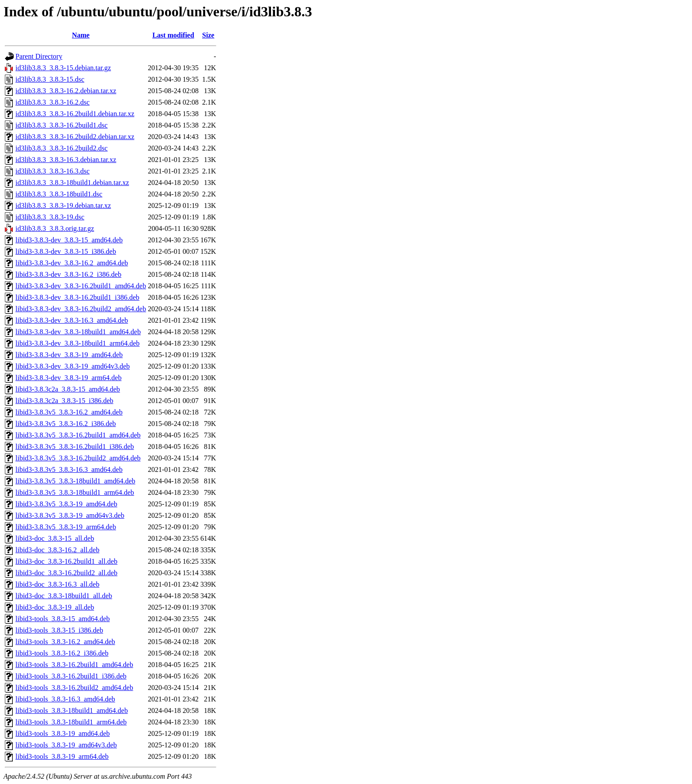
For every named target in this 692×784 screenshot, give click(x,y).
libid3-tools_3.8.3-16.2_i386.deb (62, 653)
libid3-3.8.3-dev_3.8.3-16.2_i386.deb (68, 274)
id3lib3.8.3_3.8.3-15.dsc (50, 79)
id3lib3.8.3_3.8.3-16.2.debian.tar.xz (66, 91)
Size (208, 35)
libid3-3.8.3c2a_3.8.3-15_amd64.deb (68, 389)
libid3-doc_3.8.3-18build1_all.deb (64, 596)
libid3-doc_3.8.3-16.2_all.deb (57, 550)
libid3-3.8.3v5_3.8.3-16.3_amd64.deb (69, 469)
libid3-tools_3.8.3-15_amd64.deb (63, 619)
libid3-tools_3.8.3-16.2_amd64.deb (65, 642)
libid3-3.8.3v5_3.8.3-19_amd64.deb (66, 504)
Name (81, 35)
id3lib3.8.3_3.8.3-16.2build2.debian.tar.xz (75, 137)
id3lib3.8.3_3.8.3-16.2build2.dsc (62, 148)
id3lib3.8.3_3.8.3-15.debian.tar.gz (63, 68)
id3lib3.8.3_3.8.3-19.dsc (50, 217)
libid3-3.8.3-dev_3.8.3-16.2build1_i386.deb (77, 297)
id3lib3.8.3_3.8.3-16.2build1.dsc (62, 125)
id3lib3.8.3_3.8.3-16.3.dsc (53, 171)
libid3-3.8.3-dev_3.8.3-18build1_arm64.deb (77, 343)
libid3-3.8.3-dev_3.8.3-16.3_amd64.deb (72, 320)
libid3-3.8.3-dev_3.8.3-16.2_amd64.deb (72, 263)
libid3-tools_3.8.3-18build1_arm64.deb (71, 722)
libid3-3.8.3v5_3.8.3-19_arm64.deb (66, 527)
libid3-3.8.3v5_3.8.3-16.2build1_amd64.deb (78, 435)
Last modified (173, 35)
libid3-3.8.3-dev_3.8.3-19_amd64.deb (69, 355)
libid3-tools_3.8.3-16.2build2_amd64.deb (74, 688)
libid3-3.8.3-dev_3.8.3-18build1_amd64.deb (78, 332)
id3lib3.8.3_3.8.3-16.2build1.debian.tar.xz (75, 114)
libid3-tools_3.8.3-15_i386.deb (59, 630)
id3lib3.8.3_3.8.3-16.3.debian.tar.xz (66, 160)
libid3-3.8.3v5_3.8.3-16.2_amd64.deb (69, 412)
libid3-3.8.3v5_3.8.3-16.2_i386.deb (66, 424)
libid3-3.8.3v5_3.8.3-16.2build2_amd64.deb (78, 458)
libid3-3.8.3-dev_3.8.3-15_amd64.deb (69, 240)
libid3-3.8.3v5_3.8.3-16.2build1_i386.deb (75, 447)
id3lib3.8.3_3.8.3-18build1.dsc (59, 194)
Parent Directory (39, 56)
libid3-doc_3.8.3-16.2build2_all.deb (66, 573)
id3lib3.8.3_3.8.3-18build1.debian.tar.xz (72, 183)
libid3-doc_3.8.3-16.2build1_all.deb (66, 561)
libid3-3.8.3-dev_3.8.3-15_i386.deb (66, 251)
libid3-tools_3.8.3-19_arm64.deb (62, 756)
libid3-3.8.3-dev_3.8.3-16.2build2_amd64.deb (81, 309)
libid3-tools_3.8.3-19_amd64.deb (63, 733)
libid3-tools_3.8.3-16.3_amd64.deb (65, 699)
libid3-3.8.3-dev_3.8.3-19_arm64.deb (68, 378)
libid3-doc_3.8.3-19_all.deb (55, 607)
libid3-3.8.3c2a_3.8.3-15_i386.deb (64, 401)
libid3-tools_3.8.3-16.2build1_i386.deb (71, 676)
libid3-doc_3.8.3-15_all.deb (55, 538)
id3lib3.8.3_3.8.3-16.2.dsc (53, 102)
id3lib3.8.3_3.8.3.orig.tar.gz (55, 228)
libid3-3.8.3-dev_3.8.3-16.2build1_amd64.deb (81, 286)
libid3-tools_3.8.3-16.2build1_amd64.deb (74, 665)
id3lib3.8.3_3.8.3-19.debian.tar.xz (63, 205)
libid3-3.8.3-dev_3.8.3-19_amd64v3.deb (73, 366)
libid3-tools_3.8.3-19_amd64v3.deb (66, 745)
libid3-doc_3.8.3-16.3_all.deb (57, 584)
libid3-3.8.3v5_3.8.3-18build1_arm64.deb (75, 492)
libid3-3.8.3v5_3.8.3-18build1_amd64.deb (75, 481)
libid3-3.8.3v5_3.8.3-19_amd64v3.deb (70, 515)
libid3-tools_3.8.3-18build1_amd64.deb (72, 710)
